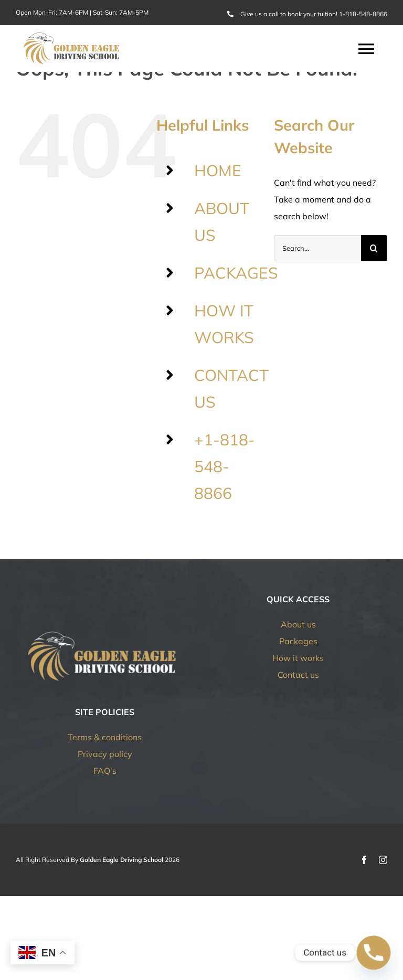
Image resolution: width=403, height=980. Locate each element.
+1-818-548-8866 (225, 466)
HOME (218, 171)
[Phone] (374, 953)
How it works (298, 658)
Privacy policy (105, 754)
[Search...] (317, 248)
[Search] (374, 248)
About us (298, 624)
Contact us (298, 675)
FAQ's (105, 771)
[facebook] (364, 860)
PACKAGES (236, 273)
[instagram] (383, 860)
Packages (298, 641)
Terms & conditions (105, 737)
